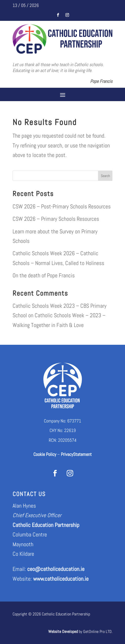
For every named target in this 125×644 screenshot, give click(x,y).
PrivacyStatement (76, 454)
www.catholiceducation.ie (61, 579)
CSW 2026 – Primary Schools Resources (56, 219)
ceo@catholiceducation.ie (56, 569)
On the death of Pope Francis (44, 275)
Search (105, 176)
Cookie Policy (45, 454)
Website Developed (63, 632)
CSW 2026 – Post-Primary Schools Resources (62, 206)
